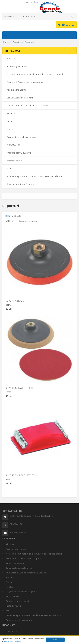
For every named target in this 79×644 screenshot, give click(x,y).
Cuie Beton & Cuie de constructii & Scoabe (27, 106)
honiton (10, 129)
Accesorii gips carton (17, 66)
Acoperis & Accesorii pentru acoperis (25, 82)
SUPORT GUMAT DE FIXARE (20, 389)
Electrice (11, 113)
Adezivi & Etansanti (16, 90)
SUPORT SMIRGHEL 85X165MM (22, 477)
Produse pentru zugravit (19, 153)
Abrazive (17, 42)
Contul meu (34, 2)
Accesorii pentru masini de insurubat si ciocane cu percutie (36, 74)
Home (6, 42)
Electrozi (11, 121)
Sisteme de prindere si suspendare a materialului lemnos (35, 176)
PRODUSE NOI (13, 145)
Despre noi (11, 631)
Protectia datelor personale (12, 641)
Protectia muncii (14, 161)
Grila (9, 216)
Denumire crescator (30, 221)
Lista (18, 216)
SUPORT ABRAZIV (15, 302)
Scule (9, 169)
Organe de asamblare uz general (23, 137)
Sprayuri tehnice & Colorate (20, 184)
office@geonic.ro (18, 532)
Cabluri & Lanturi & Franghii (20, 98)
